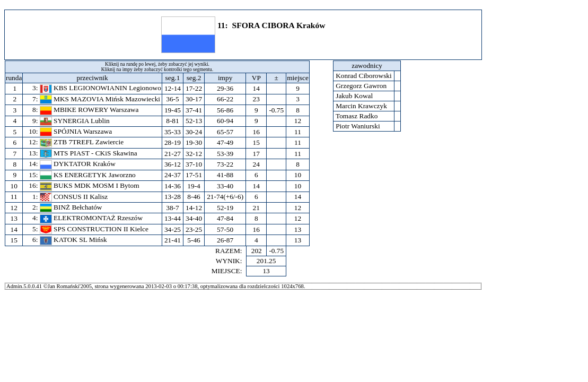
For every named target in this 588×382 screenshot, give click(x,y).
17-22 (194, 88)
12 (14, 208)
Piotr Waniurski (358, 126)
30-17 (194, 99)
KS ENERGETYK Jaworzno (88, 175)
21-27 (173, 154)
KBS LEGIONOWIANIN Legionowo (100, 88)
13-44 (173, 218)
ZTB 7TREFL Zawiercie (82, 142)
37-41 (194, 110)
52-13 (194, 121)
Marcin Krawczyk (361, 106)
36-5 (172, 99)
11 (14, 197)
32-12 (194, 154)
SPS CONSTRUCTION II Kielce (94, 229)
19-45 (173, 110)
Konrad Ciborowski (364, 76)
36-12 (173, 164)
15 (14, 240)
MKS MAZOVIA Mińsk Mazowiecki (100, 99)
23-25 (194, 229)
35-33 (173, 132)
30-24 (194, 132)
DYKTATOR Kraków (78, 164)
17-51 (194, 175)
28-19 (173, 142)
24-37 (173, 175)
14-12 (194, 208)
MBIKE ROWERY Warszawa (89, 110)
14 (14, 229)
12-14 (173, 88)
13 (14, 218)
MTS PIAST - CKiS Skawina (89, 153)
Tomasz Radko (357, 116)
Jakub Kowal (354, 96)
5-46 (194, 240)
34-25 (173, 229)
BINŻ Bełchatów (71, 207)
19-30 (194, 142)
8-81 (172, 121)
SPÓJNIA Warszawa (76, 131)
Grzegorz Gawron (361, 86)
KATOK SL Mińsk (73, 240)
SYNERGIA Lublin (75, 121)
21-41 (173, 240)
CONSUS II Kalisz (74, 197)
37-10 (194, 164)
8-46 (194, 197)
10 (14, 186)
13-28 (173, 197)
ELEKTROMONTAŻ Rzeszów (91, 218)
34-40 (194, 218)
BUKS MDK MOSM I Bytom (90, 185)
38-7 (172, 208)
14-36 (173, 186)
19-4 (194, 186)
